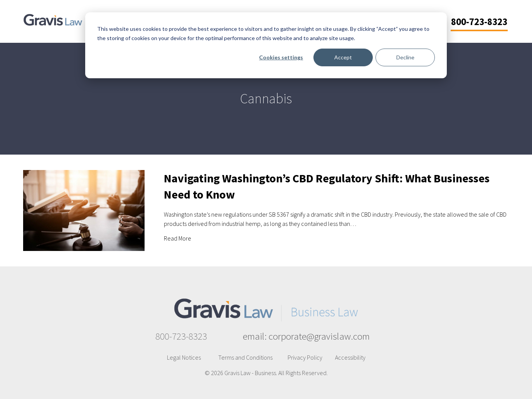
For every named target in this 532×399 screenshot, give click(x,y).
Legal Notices (184, 357)
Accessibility (350, 357)
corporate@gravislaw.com (319, 336)
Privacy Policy (305, 357)
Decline (405, 57)
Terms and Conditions (245, 357)
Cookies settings (281, 57)
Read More (178, 238)
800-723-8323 (181, 336)
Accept (343, 57)
